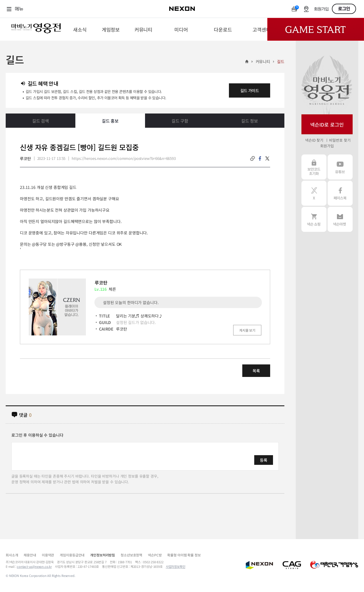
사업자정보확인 (176, 566)
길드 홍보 (110, 121)
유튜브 (340, 167)
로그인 (344, 9)
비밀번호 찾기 (340, 140)
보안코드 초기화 (314, 167)
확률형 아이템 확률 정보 (184, 555)
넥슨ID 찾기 (314, 140)
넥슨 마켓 (340, 219)
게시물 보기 (247, 330)
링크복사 (253, 158)
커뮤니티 (263, 61)
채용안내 (30, 555)
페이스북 (340, 193)
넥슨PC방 (155, 555)
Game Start (316, 29)
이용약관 (48, 555)
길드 (281, 61)
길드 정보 (250, 121)
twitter (267, 158)
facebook (260, 158)
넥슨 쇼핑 (314, 219)
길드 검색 (41, 121)
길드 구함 (180, 121)
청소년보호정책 (131, 555)
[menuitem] (80, 29)
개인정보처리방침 (103, 555)
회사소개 (12, 555)
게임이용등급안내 (72, 555)
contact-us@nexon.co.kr (34, 566)
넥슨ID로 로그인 (327, 124)
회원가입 (321, 9)
